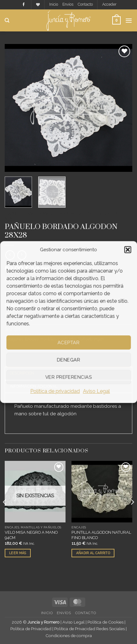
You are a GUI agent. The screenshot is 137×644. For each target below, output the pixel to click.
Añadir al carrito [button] (93, 553)
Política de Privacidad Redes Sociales (90, 629)
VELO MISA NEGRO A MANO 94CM (31, 535)
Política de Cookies (105, 622)
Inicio (54, 4)
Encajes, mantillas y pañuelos (57, 213)
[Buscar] (7, 20)
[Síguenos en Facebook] (24, 5)
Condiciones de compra (69, 636)
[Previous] (5, 514)
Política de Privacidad (31, 629)
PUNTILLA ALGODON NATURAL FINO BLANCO (101, 535)
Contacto (85, 4)
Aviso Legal (97, 391)
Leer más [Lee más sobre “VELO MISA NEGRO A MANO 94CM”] (18, 553)
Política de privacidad (55, 391)
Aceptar (68, 342)
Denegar (68, 360)
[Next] (132, 514)
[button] (128, 250)
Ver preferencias (68, 377)
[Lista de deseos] (38, 5)
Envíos (68, 4)
